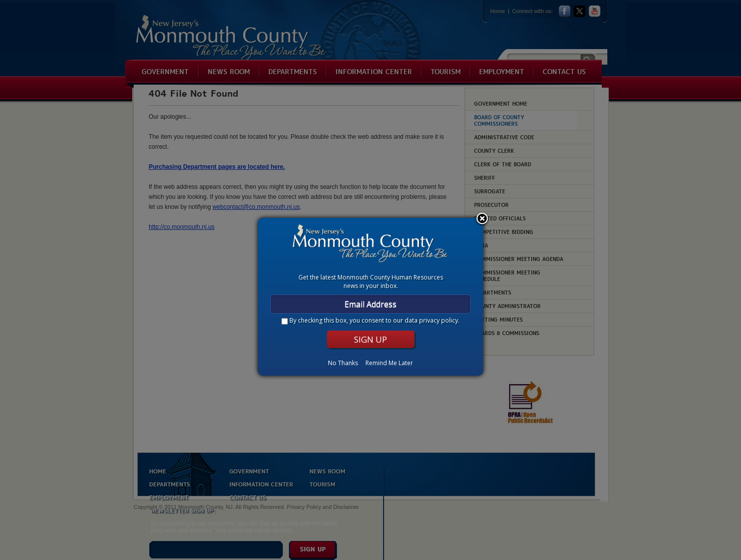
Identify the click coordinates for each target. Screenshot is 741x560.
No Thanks (343, 363)
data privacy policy (431, 320)
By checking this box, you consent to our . (375, 320)
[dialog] (371, 297)
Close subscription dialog (482, 219)
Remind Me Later (389, 363)
